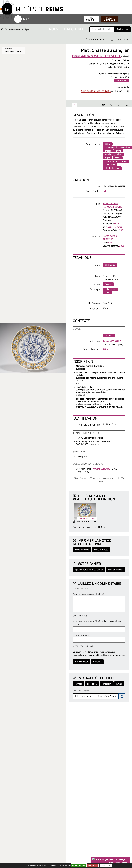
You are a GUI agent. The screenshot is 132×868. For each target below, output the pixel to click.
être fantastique (112, 168)
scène (108, 144)
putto (119, 151)
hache (118, 158)
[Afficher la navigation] (18, 19)
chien (120, 154)
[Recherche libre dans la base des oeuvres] (102, 29)
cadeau (109, 336)
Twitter (79, 684)
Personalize (107, 865)
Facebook (92, 684)
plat (104, 191)
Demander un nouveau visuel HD (87, 527)
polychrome (110, 289)
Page (91, 19)
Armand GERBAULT (112, 341)
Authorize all (79, 865)
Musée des (96, 91)
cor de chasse (111, 161)
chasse (108, 151)
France (111, 243)
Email (119, 684)
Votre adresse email (81, 636)
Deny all (94, 865)
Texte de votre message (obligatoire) (88, 594)
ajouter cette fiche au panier (89, 570)
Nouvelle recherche (68, 29)
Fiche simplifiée (82, 550)
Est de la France (115, 227)
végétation (110, 165)
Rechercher (122, 29)
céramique (122, 81)
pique (107, 158)
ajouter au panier (96, 40)
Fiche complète (101, 550)
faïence (108, 284)
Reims (117, 224)
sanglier (109, 154)
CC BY (93, 522)
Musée (109, 19)
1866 (122, 230)
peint (107, 293)
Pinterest (107, 684)
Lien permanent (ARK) (81, 691)
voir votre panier (120, 40)
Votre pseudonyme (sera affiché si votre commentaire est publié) (97, 623)
